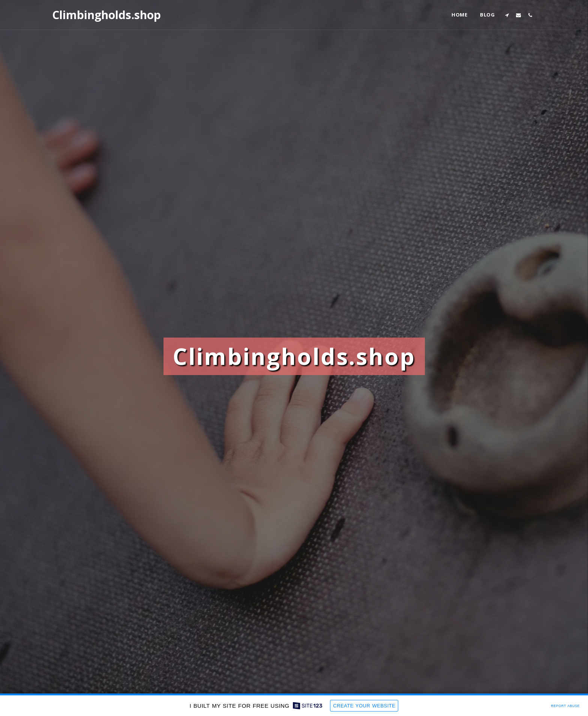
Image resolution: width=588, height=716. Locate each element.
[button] (507, 15)
